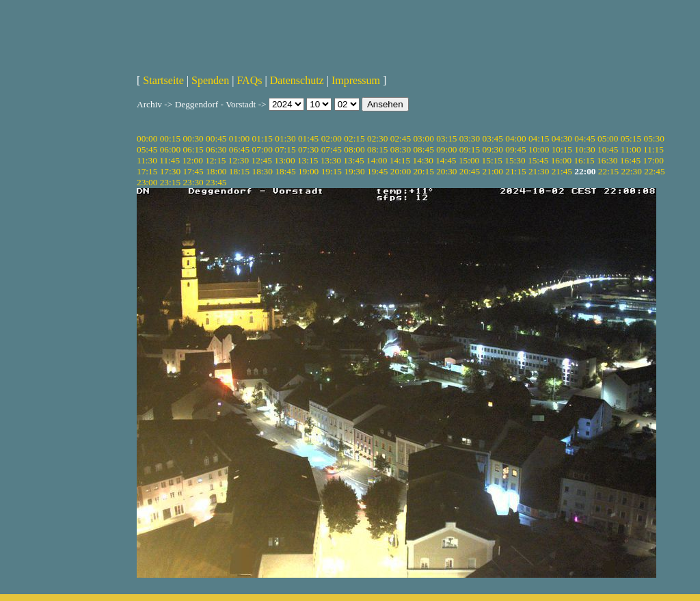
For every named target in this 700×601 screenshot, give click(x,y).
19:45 (377, 171)
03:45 (493, 138)
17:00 (654, 160)
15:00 (469, 160)
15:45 (538, 160)
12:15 (215, 160)
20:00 (401, 171)
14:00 (377, 160)
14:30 (422, 160)
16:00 (561, 160)
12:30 (239, 160)
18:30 (262, 171)
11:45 (170, 160)
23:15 (170, 182)
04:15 (539, 138)
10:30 (584, 149)
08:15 (377, 149)
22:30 (632, 171)
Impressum (356, 80)
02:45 (401, 138)
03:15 (446, 138)
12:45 (262, 160)
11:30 (147, 160)
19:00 (308, 171)
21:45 (562, 171)
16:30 (607, 160)
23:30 (193, 182)
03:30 (470, 138)
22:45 (654, 171)
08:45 (423, 149)
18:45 (285, 171)
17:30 (170, 171)
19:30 (354, 171)
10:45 (608, 149)
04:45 (584, 138)
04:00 (515, 138)
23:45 (216, 182)
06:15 (193, 149)
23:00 (147, 182)
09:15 (470, 149)
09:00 (446, 149)
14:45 (446, 160)
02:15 (354, 138)
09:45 (515, 149)
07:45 (332, 149)
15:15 (492, 160)
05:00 (608, 138)
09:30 (493, 149)
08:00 (354, 149)
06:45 (239, 149)
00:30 (193, 138)
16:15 (584, 160)
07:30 (308, 149)
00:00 (147, 138)
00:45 (216, 138)
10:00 (539, 149)
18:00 (216, 171)
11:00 (631, 149)
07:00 (262, 149)
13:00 (284, 160)
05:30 (654, 138)
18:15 (239, 171)
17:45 (193, 171)
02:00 (332, 138)
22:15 (608, 171)
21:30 (539, 171)
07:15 (285, 149)
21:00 (493, 171)
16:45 (630, 160)
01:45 (308, 138)
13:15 (308, 160)
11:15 (654, 149)
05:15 (631, 138)
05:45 (147, 149)
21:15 (515, 171)
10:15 (562, 149)
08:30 (401, 149)
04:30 (562, 138)
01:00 (239, 138)
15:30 (515, 160)
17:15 (147, 171)
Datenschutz (297, 80)
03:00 (423, 138)
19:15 (332, 171)
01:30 (285, 138)
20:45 (470, 171)
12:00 (192, 160)
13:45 (353, 160)
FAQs (249, 80)
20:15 (423, 171)
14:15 (400, 160)
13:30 (331, 160)
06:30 (216, 149)
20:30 (446, 171)
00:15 (170, 138)
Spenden (210, 80)
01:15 (262, 138)
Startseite (163, 80)
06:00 (170, 149)
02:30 (377, 138)
